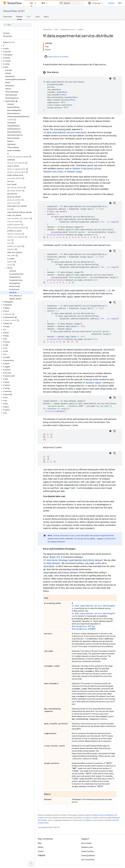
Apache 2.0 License (83, 818)
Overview (7, 17)
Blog (40, 843)
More (46, 17)
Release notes (87, 847)
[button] (17, 46)
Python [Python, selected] (19, 17)
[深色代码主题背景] (110, 78)
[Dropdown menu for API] (36, 3)
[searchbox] (17, 25)
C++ (29, 17)
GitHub (111, 3)
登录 (120, 3)
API (56, 30)
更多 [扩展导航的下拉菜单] (43, 3)
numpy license (43, 823)
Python (81, 30)
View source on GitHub (57, 57)
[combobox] (71, 3)
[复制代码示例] (115, 78)
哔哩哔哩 (41, 856)
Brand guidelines (88, 856)
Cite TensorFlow (88, 860)
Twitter (41, 851)
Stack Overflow (88, 851)
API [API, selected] (31, 3)
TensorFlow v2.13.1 (14, 11)
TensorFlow (47, 30)
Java (37, 17)
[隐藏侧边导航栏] (31, 863)
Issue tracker (87, 843)
